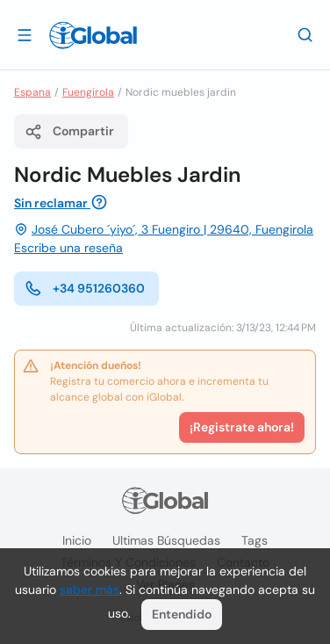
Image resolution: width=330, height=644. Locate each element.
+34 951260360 (85, 288)
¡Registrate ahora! (242, 427)
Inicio (77, 540)
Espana (32, 92)
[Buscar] (305, 34)
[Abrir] (25, 34)
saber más (90, 590)
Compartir (69, 132)
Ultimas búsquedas (166, 540)
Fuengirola (88, 92)
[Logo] (93, 35)
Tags (255, 540)
